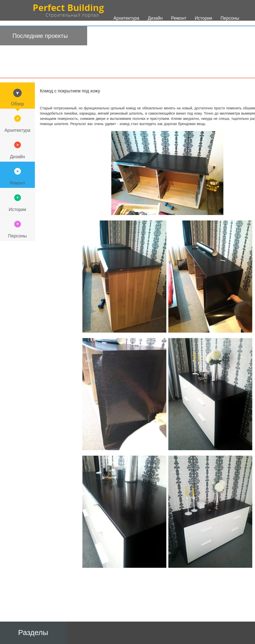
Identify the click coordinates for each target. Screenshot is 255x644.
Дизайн (18, 157)
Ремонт (17, 183)
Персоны (17, 236)
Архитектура (17, 130)
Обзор (17, 104)
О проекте (124, 40)
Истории (17, 210)
